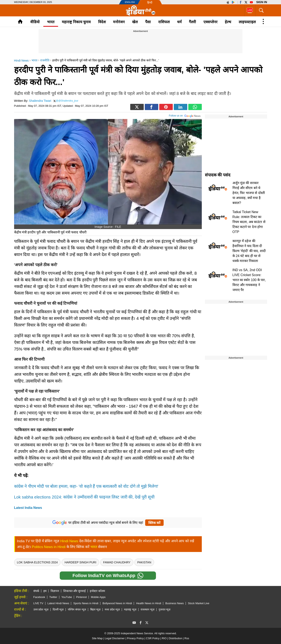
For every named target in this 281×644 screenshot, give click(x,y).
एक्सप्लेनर (210, 22)
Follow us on (185, 115)
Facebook (39, 597)
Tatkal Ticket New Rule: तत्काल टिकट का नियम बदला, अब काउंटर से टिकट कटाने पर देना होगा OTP (249, 222)
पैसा (148, 22)
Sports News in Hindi (86, 603)
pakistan (144, 562)
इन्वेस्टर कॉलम (97, 591)
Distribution (176, 638)
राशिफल (164, 22)
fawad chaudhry (117, 562)
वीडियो (35, 22)
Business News (175, 603)
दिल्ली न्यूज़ (58, 609)
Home (20, 21)
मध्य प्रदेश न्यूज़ (112, 609)
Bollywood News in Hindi (117, 603)
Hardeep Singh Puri (80, 562)
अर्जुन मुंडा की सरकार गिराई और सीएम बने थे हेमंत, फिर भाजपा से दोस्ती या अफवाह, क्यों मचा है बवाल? (249, 193)
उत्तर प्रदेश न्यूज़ (41, 609)
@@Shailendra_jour (67, 101)
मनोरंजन (119, 22)
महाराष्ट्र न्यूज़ (130, 609)
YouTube (67, 597)
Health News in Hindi (149, 603)
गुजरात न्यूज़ (165, 609)
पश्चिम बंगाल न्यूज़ (77, 609)
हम (45, 591)
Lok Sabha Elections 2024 (37, 562)
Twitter (53, 597)
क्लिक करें (154, 523)
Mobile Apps (98, 597)
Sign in (262, 2)
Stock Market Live (199, 603)
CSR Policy (153, 638)
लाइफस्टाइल (247, 22)
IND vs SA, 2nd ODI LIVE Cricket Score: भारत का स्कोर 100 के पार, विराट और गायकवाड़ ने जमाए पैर (249, 280)
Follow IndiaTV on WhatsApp (108, 576)
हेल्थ (228, 22)
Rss (187, 638)
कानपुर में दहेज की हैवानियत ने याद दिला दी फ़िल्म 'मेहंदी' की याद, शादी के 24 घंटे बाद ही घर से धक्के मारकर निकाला (249, 251)
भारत (51, 22)
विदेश (102, 22)
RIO (164, 638)
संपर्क (36, 591)
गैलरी (192, 22)
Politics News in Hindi (49, 547)
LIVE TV (38, 603)
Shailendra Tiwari (40, 101)
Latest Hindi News (58, 603)
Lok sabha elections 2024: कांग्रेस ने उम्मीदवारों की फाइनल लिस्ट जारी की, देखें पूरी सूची (84, 497)
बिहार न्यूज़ (95, 609)
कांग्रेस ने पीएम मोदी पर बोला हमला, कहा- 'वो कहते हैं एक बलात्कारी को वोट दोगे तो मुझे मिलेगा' (86, 486)
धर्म (179, 22)
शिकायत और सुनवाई (75, 591)
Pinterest (81, 597)
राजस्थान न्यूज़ (148, 609)
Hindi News (69, 541)
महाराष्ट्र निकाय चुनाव (76, 22)
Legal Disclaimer (115, 638)
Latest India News (28, 508)
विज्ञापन (55, 591)
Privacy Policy (135, 638)
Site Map (97, 638)
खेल (135, 22)
